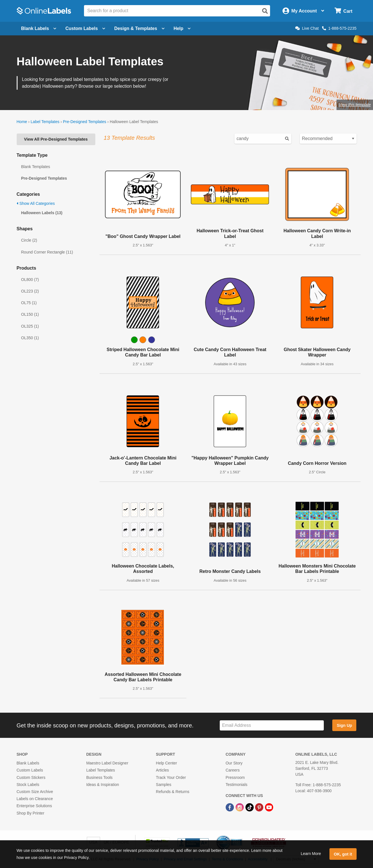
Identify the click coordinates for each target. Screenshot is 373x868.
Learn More (311, 854)
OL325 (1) (30, 326)
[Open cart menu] (343, 11)
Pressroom (235, 777)
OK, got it (343, 854)
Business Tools (99, 777)
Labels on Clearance (35, 799)
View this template (355, 105)
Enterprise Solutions (34, 806)
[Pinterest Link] (260, 807)
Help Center (166, 763)
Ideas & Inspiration (103, 785)
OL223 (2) (30, 291)
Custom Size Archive (35, 792)
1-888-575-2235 (339, 28)
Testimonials (237, 785)
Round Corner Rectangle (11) (47, 252)
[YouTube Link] (269, 807)
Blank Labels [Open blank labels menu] (39, 28)
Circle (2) (29, 240)
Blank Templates (36, 167)
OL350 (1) (30, 338)
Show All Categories (36, 203)
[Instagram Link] (240, 807)
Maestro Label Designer (107, 763)
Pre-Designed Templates (84, 122)
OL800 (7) (30, 280)
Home (22, 122)
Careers (233, 770)
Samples (163, 785)
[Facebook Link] (230, 807)
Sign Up (344, 725)
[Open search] (265, 11)
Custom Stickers (31, 777)
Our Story (234, 763)
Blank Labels (28, 763)
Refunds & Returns (173, 792)
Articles (162, 770)
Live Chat (307, 28)
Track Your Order (171, 777)
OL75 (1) (29, 303)
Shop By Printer (31, 813)
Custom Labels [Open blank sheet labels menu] (85, 28)
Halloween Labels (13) (42, 213)
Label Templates (45, 122)
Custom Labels (30, 770)
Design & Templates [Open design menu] (139, 28)
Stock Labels (28, 785)
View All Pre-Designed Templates (56, 139)
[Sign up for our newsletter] (272, 726)
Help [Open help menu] (182, 28)
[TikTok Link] (250, 807)
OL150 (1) (30, 314)
